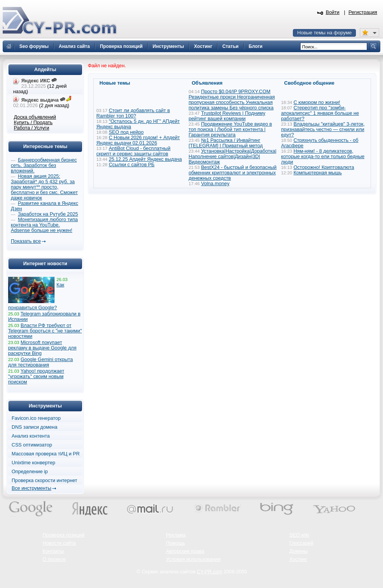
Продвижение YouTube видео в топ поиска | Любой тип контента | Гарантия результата (231, 130)
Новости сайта (59, 543)
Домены (299, 551)
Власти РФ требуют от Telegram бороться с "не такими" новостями (45, 331)
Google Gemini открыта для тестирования (40, 362)
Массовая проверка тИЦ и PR (46, 454)
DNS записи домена (34, 427)
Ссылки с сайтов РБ (132, 165)
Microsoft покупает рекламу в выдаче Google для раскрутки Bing (42, 348)
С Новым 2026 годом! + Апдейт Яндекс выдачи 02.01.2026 (138, 140)
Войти (333, 12)
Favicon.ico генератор (36, 418)
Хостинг (298, 559)
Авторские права (185, 551)
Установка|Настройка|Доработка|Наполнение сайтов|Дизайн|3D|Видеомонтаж (233, 157)
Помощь (175, 543)
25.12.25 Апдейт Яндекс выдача (145, 159)
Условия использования (193, 559)
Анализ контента (31, 436)
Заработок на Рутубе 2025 (48, 214)
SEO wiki (299, 535)
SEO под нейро (126, 132)
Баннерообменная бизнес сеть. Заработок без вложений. (44, 165)
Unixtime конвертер (33, 463)
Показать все (26, 241)
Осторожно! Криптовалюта (324, 167)
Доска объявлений (35, 117)
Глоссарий (301, 543)
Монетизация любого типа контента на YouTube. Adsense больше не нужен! (44, 225)
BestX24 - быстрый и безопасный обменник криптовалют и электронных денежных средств (233, 173)
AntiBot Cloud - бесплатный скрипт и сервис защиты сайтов (133, 151)
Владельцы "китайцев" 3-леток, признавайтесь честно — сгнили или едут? (323, 130)
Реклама (176, 535)
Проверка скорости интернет (44, 481)
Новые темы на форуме (324, 33)
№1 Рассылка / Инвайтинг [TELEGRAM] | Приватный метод (226, 143)
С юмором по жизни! (317, 102)
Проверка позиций (63, 535)
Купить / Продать (33, 123)
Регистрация (363, 12)
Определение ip (30, 472)
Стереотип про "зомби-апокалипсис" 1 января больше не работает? (320, 113)
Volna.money (215, 184)
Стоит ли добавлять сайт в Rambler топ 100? (133, 113)
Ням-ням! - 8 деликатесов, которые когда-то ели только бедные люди (323, 157)
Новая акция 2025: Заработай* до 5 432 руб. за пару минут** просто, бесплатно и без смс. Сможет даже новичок (44, 187)
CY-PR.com (210, 572)
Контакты (53, 551)
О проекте (54, 559)
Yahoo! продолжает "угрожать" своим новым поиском (36, 377)
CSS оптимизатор (32, 445)
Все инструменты (31, 488)
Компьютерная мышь (318, 173)
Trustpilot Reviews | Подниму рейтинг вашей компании (227, 116)
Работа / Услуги (32, 128)
